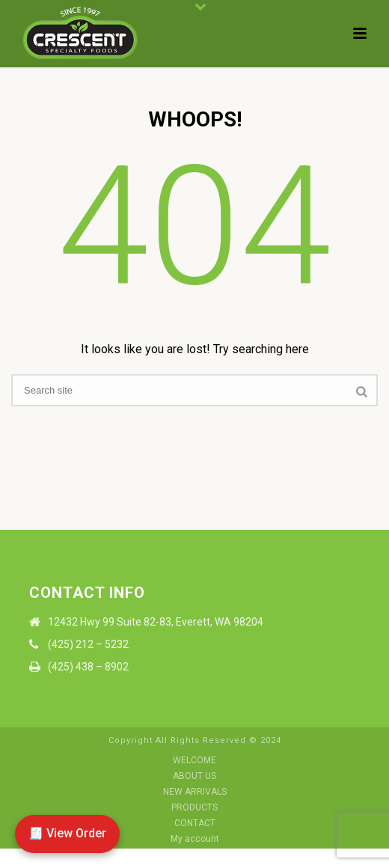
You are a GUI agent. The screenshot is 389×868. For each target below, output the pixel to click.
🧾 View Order (67, 833)
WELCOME (194, 760)
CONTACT (195, 823)
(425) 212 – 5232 (88, 644)
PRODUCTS (194, 807)
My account (195, 839)
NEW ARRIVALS (195, 792)
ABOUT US (194, 776)
